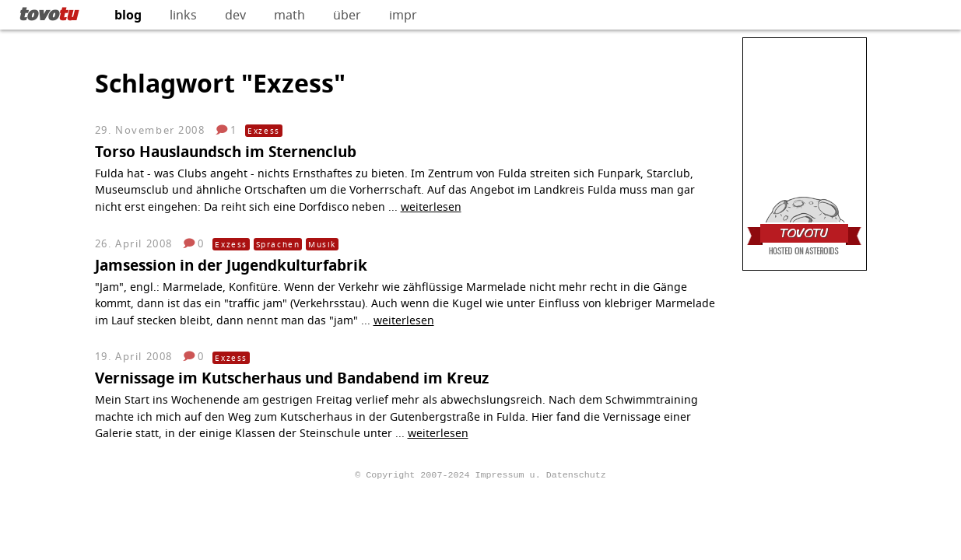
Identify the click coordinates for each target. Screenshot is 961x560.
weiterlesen (431, 206)
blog (128, 15)
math (289, 15)
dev (235, 15)
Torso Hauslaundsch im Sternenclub (226, 151)
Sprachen (278, 244)
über (347, 15)
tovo (48, 13)
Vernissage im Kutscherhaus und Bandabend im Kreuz (292, 378)
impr (403, 15)
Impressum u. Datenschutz (540, 474)
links (183, 15)
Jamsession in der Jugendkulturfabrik (231, 265)
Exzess (264, 131)
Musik (322, 244)
